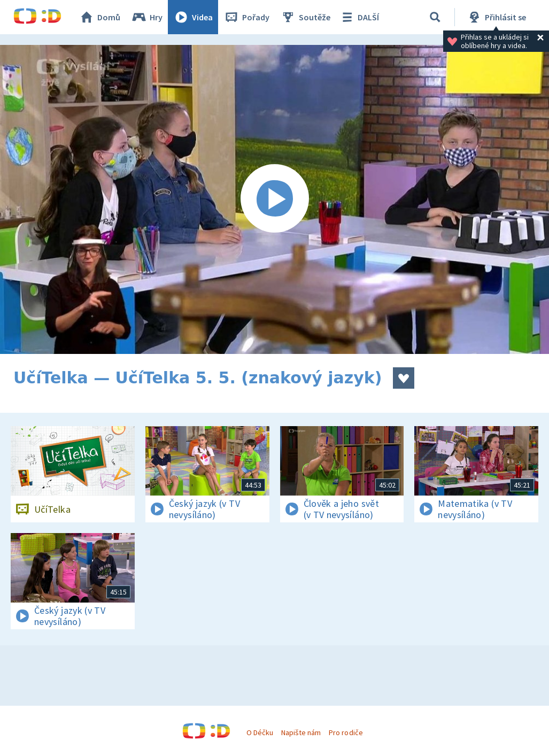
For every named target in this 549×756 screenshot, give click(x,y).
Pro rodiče (346, 732)
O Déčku (260, 732)
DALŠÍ (359, 17)
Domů (99, 17)
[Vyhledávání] (435, 17)
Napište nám (301, 732)
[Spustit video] (274, 199)
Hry (147, 17)
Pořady (246, 17)
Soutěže (305, 17)
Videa (193, 17)
